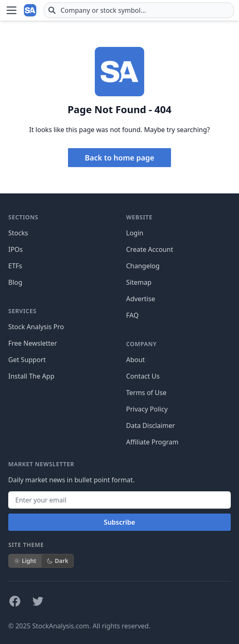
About (135, 360)
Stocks (18, 233)
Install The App (31, 376)
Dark (57, 561)
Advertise (141, 299)
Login (135, 233)
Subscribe (119, 522)
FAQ (132, 315)
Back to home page (119, 158)
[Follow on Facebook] (15, 601)
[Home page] (30, 10)
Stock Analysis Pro (36, 327)
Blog (15, 282)
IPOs (15, 249)
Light (25, 561)
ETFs (15, 266)
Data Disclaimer (151, 425)
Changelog (143, 266)
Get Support (27, 360)
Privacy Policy (147, 409)
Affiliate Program (152, 442)
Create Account (150, 249)
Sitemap (139, 282)
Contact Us (143, 376)
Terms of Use (146, 393)
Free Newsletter (33, 343)
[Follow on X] (38, 601)
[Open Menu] (12, 10)
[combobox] (139, 10)
